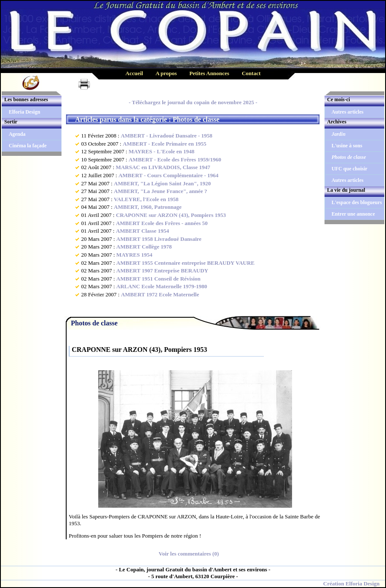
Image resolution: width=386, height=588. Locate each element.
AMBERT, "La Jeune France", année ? (161, 191)
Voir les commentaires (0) (189, 554)
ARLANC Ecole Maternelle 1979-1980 (162, 286)
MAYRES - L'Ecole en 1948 (161, 151)
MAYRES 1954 (134, 255)
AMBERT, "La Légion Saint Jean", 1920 (162, 183)
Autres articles (347, 112)
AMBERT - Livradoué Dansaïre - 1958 (167, 136)
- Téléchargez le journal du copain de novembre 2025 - (193, 102)
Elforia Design (24, 112)
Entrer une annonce (353, 214)
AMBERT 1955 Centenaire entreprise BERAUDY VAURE (185, 263)
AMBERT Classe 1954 (142, 231)
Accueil (134, 73)
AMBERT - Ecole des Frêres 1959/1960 (175, 159)
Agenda (17, 134)
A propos (166, 73)
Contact (251, 73)
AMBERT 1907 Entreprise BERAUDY (162, 271)
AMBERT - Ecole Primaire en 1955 (164, 144)
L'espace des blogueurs (357, 202)
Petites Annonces (209, 73)
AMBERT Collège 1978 (144, 247)
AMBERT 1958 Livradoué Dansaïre (159, 239)
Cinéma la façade (28, 146)
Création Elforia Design (351, 584)
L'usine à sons (347, 146)
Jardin (338, 134)
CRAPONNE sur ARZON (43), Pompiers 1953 (171, 215)
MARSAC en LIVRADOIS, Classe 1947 (163, 167)
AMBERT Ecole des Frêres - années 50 (162, 223)
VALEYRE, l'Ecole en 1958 (146, 199)
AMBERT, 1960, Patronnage (148, 207)
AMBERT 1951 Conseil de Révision (158, 279)
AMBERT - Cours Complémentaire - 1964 (168, 175)
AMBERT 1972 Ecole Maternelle (160, 294)
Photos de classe (349, 157)
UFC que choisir (349, 169)
